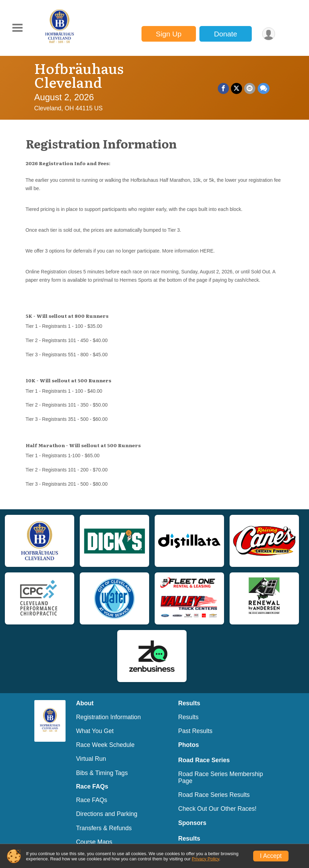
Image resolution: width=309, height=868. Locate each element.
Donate (225, 34)
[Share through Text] (264, 82)
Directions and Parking (107, 800)
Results (188, 703)
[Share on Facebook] (224, 82)
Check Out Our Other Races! (217, 795)
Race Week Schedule (105, 731)
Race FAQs (92, 786)
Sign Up (169, 34)
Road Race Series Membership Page (221, 764)
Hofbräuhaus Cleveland (114, 68)
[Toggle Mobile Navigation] (17, 28)
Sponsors (192, 809)
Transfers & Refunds (104, 814)
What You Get (95, 717)
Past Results (195, 717)
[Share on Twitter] (237, 82)
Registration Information (108, 703)
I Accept (271, 856)
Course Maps (94, 828)
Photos (189, 731)
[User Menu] (269, 34)
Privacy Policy (205, 859)
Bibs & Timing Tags (102, 759)
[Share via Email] (250, 82)
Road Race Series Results (214, 781)
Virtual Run (91, 745)
